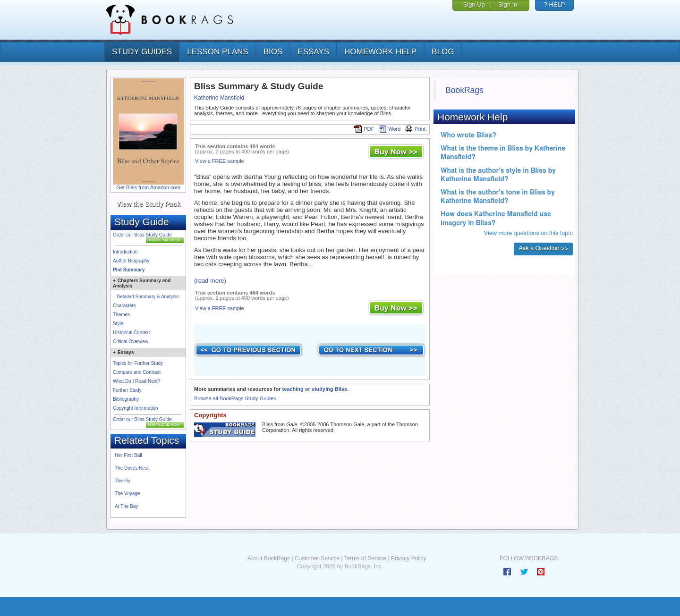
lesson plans (217, 52)
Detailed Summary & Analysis (148, 297)
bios (273, 52)
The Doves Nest (132, 468)
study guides (142, 52)
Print (415, 129)
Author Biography (131, 261)
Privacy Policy (409, 558)
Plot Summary (129, 270)
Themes (121, 315)
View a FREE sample (220, 161)
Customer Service (317, 558)
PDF (364, 129)
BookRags (464, 90)
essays (313, 52)
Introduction (125, 252)
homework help (380, 52)
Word (390, 129)
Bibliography (126, 399)
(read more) (210, 281)
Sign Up (474, 4)
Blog (443, 52)
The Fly (123, 481)
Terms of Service (365, 558)
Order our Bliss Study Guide (142, 235)
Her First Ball (128, 455)
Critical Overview (131, 342)
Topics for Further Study (138, 363)
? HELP (555, 4)
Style (118, 324)
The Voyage (127, 494)
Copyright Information (136, 408)
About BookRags (269, 558)
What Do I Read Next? (136, 381)
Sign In (508, 4)
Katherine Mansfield (219, 98)
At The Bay (126, 506)
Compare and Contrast (137, 372)
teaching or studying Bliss (314, 389)
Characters (124, 306)
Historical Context (131, 333)
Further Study (127, 390)
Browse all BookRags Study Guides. (236, 398)
